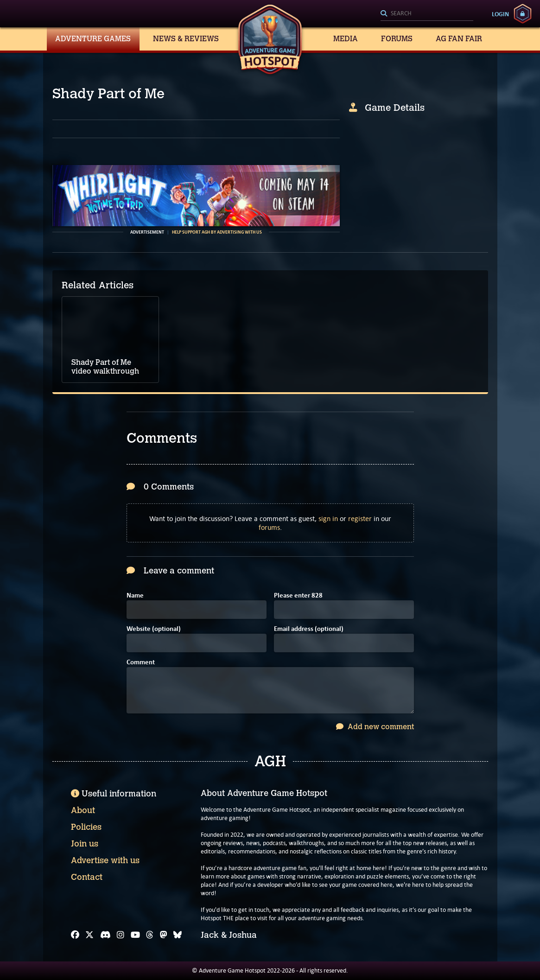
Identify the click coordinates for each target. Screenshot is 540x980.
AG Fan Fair (459, 39)
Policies (86, 827)
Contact (87, 877)
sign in (328, 519)
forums (269, 527)
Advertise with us (105, 860)
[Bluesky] (178, 935)
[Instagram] (121, 935)
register (360, 519)
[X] (89, 935)
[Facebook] (75, 935)
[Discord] (105, 935)
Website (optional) (154, 629)
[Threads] (150, 935)
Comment (141, 663)
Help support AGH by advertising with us (217, 232)
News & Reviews (186, 39)
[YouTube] (135, 935)
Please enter (298, 596)
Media (346, 39)
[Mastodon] (164, 935)
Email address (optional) (309, 629)
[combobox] (427, 14)
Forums (397, 39)
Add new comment (375, 727)
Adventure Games (93, 39)
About (83, 810)
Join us (85, 844)
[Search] (427, 14)
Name (135, 596)
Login (500, 14)
